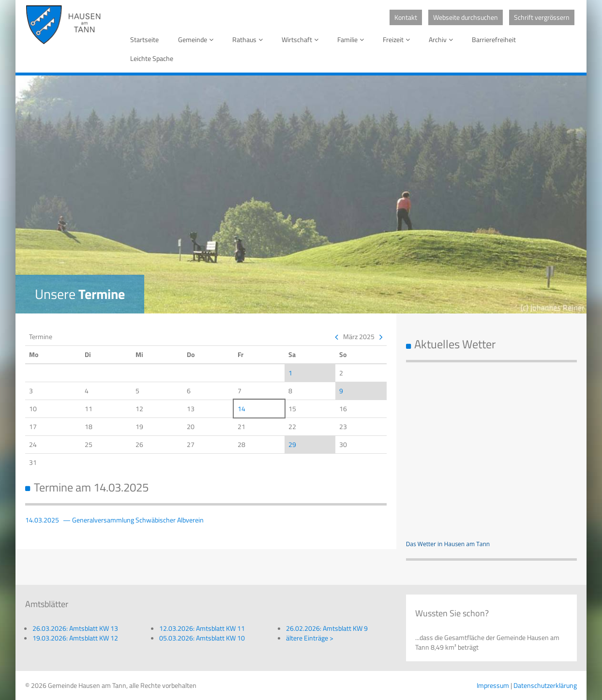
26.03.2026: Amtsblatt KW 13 (75, 628)
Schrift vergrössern (542, 17)
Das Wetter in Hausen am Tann (448, 544)
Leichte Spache (152, 58)
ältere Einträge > (310, 638)
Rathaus (249, 39)
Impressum (493, 685)
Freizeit (398, 39)
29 (292, 444)
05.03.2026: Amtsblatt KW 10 (202, 638)
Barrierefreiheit (494, 39)
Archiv (443, 39)
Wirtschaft (302, 39)
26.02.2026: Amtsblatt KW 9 (327, 628)
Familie (352, 39)
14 (241, 409)
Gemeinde (197, 39)
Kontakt (406, 17)
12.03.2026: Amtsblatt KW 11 (202, 628)
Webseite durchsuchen (466, 17)
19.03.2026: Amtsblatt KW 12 (75, 638)
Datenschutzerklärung (545, 685)
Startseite (144, 39)
